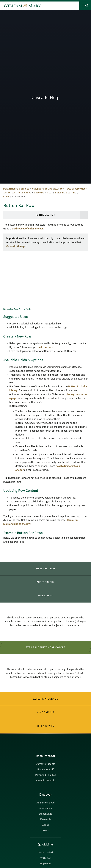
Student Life (45, 814)
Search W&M (46, 853)
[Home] (22, 6)
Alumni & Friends (45, 781)
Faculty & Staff (45, 770)
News (46, 830)
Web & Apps (25, 193)
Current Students (45, 764)
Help (50, 193)
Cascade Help (45, 98)
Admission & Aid (45, 803)
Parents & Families (46, 775)
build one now (46, 347)
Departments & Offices (16, 189)
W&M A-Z (46, 858)
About (45, 825)
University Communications (48, 189)
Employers (45, 864)
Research (45, 819)
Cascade (39, 193)
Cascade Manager (16, 246)
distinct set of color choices (28, 229)
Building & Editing (66, 193)
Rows (6, 197)
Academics (45, 808)
